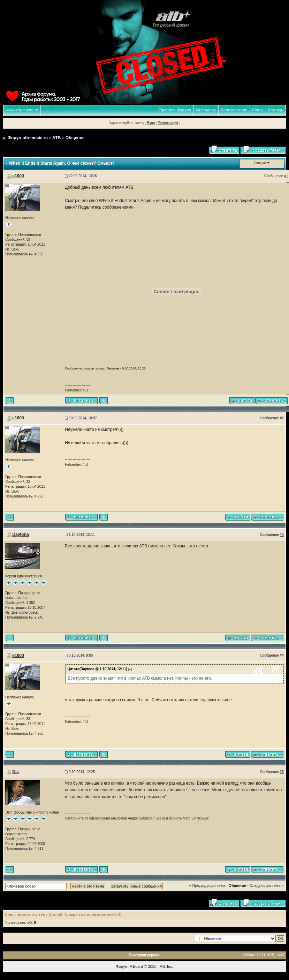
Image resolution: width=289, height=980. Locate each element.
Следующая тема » (266, 885)
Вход (151, 123)
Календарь (206, 110)
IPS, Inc (165, 966)
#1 (286, 176)
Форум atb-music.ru (28, 138)
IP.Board (136, 966)
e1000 (18, 176)
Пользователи (234, 110)
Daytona (20, 534)
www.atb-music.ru (22, 110)
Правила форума (175, 110)
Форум (121, 966)
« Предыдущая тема (207, 885)
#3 (282, 535)
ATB (56, 138)
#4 (282, 655)
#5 (282, 772)
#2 (282, 418)
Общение (75, 138)
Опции (260, 163)
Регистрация (168, 123)
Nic (16, 772)
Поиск (258, 110)
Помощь (276, 110)
